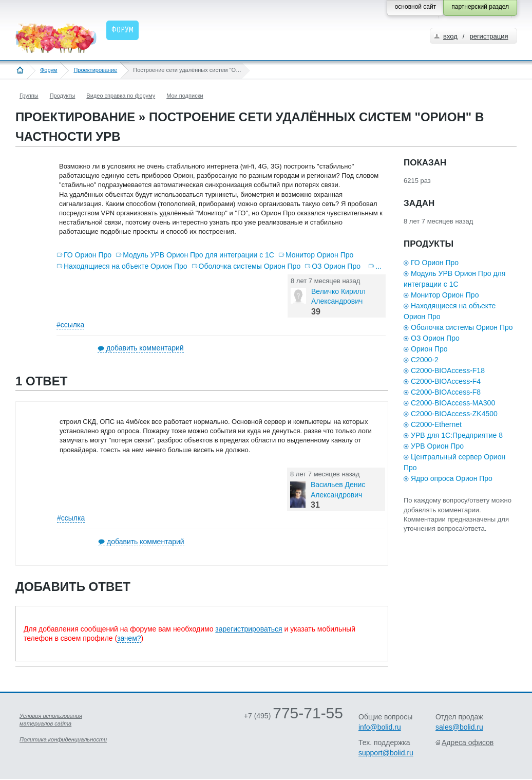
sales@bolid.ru (459, 727)
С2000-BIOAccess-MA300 (453, 403)
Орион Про (429, 349)
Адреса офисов (468, 742)
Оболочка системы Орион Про (250, 266)
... (378, 266)
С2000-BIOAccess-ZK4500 (454, 414)
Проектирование (95, 70)
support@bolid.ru (386, 753)
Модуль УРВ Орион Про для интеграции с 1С (198, 255)
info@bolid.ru (380, 727)
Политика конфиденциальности (63, 739)
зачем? (129, 638)
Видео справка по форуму (121, 96)
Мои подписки (185, 96)
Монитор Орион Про (319, 255)
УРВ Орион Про (437, 446)
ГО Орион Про (88, 255)
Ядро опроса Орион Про (452, 478)
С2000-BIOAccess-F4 (446, 381)
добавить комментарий (145, 348)
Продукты (63, 96)
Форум (49, 70)
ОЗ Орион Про (336, 266)
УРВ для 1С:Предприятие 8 (457, 435)
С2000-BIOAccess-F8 (446, 392)
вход (450, 36)
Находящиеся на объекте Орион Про (126, 266)
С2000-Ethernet (436, 424)
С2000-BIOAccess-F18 (448, 370)
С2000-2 (425, 360)
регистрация (489, 36)
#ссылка (70, 325)
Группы (29, 96)
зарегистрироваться (249, 629)
